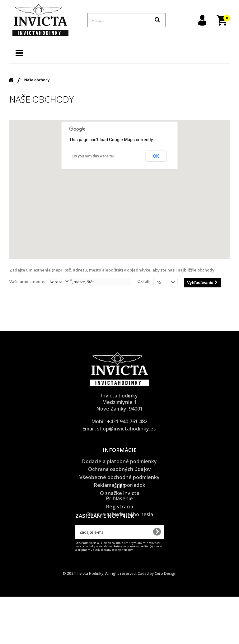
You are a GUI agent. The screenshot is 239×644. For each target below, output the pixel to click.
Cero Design (166, 621)
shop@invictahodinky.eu (127, 429)
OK (156, 156)
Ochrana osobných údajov (119, 469)
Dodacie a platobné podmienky (119, 461)
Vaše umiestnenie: (27, 281)
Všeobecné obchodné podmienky (119, 477)
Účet (119, 515)
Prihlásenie (119, 527)
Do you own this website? (94, 156)
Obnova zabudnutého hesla (120, 543)
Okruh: (144, 281)
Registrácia (120, 535)
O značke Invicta (120, 493)
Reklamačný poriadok (120, 485)
